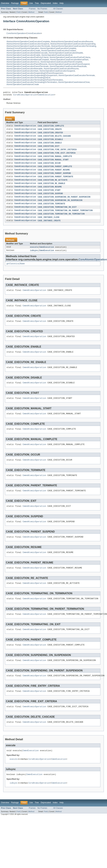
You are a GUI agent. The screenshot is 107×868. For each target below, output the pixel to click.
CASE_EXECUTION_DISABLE (50, 141)
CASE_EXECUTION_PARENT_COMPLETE (55, 170)
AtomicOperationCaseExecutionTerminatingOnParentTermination (35, 80)
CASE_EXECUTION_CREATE (50, 131)
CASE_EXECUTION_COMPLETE (51, 127)
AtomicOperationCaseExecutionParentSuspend (69, 64)
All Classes (58, 9)
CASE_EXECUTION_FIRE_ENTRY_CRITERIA (57, 152)
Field (18, 12)
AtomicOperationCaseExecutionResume (61, 69)
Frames (32, 9)
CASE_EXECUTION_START (49, 194)
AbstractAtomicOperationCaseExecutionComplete (28, 42)
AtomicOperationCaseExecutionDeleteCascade (27, 53)
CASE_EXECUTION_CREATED (50, 134)
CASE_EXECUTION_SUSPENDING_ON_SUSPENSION (60, 205)
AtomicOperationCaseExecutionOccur (23, 62)
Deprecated (46, 3)
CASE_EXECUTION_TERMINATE (51, 209)
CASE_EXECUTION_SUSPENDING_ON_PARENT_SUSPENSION (64, 201)
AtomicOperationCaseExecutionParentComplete (61, 62)
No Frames (42, 9)
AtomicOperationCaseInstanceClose (74, 82)
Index (55, 3)
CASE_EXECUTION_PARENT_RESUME (54, 173)
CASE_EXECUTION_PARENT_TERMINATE (55, 180)
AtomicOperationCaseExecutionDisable (66, 53)
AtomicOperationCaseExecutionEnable (23, 55)
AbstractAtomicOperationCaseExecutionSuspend (28, 44)
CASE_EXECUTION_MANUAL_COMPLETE (55, 159)
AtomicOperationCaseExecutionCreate (23, 51)
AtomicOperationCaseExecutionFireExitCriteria (70, 57)
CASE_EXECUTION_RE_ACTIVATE (53, 184)
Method (31, 12)
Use (31, 3)
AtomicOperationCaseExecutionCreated (58, 51)
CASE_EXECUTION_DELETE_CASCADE (54, 138)
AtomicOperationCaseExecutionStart (22, 71)
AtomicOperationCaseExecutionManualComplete (28, 60)
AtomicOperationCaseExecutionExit (57, 55)
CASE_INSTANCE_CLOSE (49, 223)
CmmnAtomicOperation (25, 127)
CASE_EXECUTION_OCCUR (49, 166)
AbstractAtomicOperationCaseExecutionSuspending (73, 44)
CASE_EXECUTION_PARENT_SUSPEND (54, 177)
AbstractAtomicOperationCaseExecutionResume (72, 42)
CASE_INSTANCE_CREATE (49, 226)
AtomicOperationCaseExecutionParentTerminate (28, 66)
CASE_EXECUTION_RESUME (50, 191)
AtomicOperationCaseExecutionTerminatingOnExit (28, 78)
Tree (37, 3)
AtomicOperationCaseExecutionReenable (24, 69)
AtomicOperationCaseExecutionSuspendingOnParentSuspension (35, 73)
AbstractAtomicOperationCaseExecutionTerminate (28, 46)
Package (15, 3)
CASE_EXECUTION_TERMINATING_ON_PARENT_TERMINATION (65, 216)
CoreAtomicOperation (16, 33)
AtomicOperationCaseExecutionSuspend (57, 71)
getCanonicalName (16, 270)
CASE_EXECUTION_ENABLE (50, 145)
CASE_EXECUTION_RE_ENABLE (51, 187)
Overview (5, 3)
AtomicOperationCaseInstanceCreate (23, 84)
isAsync (34, 256)
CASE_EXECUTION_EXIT (49, 148)
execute (34, 253)
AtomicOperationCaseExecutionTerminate (77, 75)
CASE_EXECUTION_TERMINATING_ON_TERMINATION (61, 219)
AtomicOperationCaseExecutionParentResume (27, 64)
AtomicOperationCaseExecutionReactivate (68, 66)
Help (61, 3)
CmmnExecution (34, 33)
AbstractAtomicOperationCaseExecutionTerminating (73, 46)
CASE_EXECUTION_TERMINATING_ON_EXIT (57, 212)
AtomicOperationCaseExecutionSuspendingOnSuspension (32, 75)
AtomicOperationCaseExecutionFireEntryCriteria (27, 57)
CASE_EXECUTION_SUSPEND (50, 198)
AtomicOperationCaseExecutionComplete (58, 48)
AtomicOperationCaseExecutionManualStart (69, 60)
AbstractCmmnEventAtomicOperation (23, 48)
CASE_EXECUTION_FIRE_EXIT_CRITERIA (57, 155)
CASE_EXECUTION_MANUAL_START (53, 162)
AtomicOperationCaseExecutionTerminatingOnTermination (32, 82)
